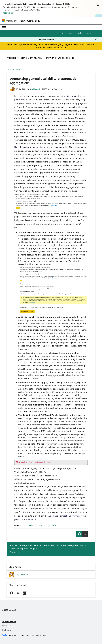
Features (42, 525)
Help (80, 33)
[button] (90, 79)
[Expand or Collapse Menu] (4, 27)
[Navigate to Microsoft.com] (9, 21)
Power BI (53, 525)
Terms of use (7, 626)
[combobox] (67, 40)
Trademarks (7, 630)
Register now (8, 13)
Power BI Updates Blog (60, 58)
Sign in (71, 33)
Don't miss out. (60, 47)
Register (61, 33)
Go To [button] (89, 33)
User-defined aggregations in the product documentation (41, 147)
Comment (14, 552)
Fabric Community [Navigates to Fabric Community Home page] (30, 21)
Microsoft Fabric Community (24, 58)
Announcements (28, 525)
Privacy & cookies (9, 622)
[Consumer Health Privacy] (36, 635)
